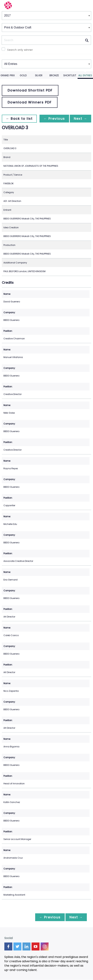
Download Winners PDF (30, 102)
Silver (39, 75)
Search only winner (20, 50)
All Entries (85, 75)
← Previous (53, 119)
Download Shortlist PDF (30, 90)
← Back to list (20, 119)
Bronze (54, 75)
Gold (23, 75)
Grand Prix (8, 75)
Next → (80, 119)
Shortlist (70, 75)
